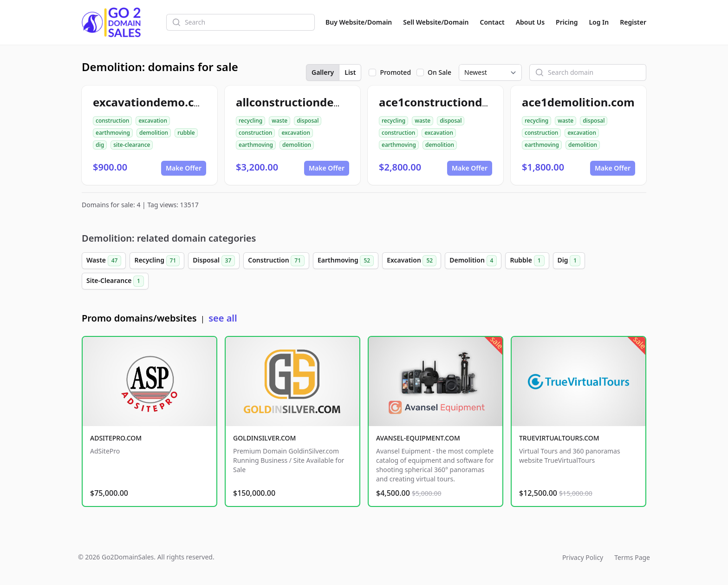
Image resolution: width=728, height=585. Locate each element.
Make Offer (184, 168)
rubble (186, 133)
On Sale (439, 72)
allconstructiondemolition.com (322, 102)
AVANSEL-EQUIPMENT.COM (418, 438)
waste (279, 121)
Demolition (473, 261)
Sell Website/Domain (436, 22)
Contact (492, 22)
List (350, 72)
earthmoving (113, 133)
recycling (250, 121)
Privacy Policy (583, 557)
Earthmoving (346, 261)
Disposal (214, 261)
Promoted (395, 72)
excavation (153, 121)
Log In (599, 22)
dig (100, 145)
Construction (276, 261)
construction (112, 121)
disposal (308, 121)
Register (633, 22)
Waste (104, 261)
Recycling (157, 261)
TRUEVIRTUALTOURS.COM (559, 438)
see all (223, 318)
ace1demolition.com (578, 102)
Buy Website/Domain (359, 22)
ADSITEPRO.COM (116, 438)
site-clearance (132, 145)
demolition (154, 133)
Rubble (527, 261)
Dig (569, 261)
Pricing (567, 22)
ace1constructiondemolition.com (471, 102)
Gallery (323, 72)
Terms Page (632, 557)
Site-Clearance (115, 281)
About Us (530, 22)
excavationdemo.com (152, 102)
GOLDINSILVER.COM (264, 438)
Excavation (412, 261)
